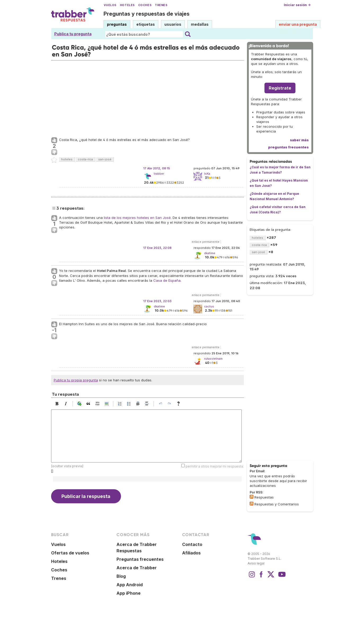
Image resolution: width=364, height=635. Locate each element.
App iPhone (129, 593)
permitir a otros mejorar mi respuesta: (215, 466)
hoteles (67, 159)
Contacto (192, 544)
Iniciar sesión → (297, 5)
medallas (200, 24)
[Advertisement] (147, 98)
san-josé (105, 159)
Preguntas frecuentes (140, 559)
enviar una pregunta (298, 24)
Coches (145, 5)
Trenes (161, 5)
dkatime (159, 306)
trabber (159, 174)
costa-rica (85, 159)
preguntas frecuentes (288, 147)
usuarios (173, 24)
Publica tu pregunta (73, 34)
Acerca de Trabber (137, 568)
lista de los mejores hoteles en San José (137, 218)
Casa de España (167, 280)
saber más (299, 140)
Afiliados (191, 553)
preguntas (117, 24)
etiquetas (146, 24)
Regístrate (280, 88)
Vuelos (110, 5)
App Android (130, 585)
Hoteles (127, 5)
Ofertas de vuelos (70, 553)
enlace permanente (206, 242)
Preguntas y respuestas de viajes (147, 14)
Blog (121, 576)
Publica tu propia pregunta (76, 380)
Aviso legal (256, 563)
